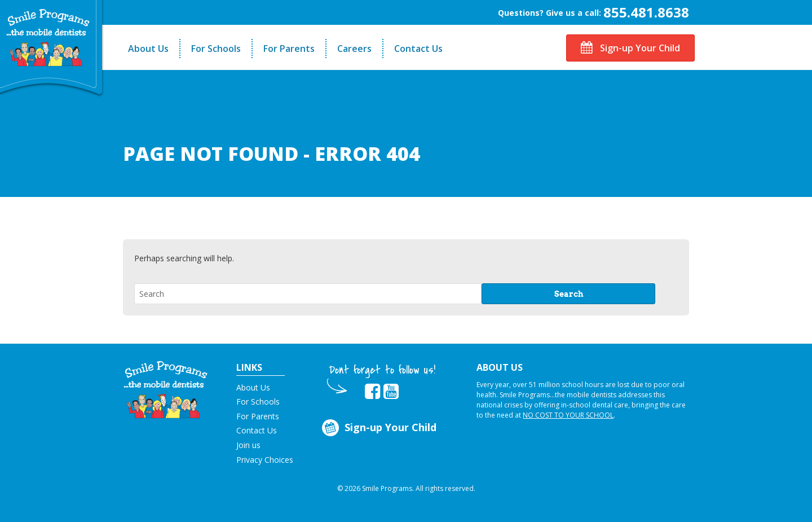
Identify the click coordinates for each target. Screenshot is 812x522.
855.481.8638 (646, 12)
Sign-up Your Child (630, 48)
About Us (148, 49)
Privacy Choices (265, 460)
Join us (248, 445)
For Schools (216, 49)
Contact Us (418, 49)
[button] (166, 389)
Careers (354, 49)
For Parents (289, 49)
